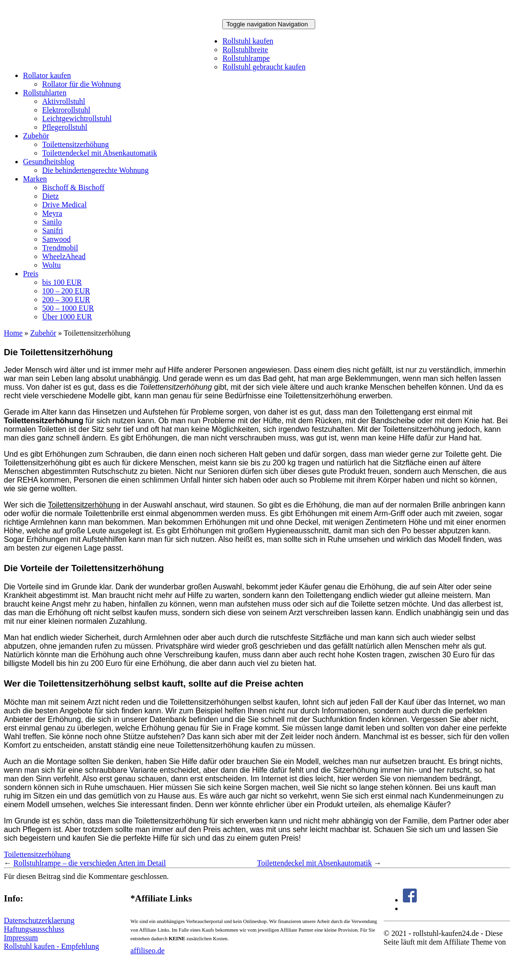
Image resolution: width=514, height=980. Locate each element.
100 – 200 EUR (66, 291)
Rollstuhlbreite (245, 50)
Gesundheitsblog (49, 162)
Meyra (52, 213)
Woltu (51, 265)
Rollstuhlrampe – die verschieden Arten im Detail (90, 863)
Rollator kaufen (47, 75)
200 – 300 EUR (66, 299)
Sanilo (52, 222)
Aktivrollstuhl (64, 101)
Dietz (51, 196)
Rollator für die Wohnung (81, 84)
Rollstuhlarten (45, 93)
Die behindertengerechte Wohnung (95, 170)
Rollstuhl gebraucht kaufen (264, 67)
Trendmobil (60, 248)
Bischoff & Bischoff (73, 187)
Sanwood (57, 239)
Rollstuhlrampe (246, 58)
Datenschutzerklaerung (39, 920)
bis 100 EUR (62, 282)
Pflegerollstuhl (65, 127)
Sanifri (53, 231)
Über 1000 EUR (67, 317)
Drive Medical (64, 205)
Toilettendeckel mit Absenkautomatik (100, 153)
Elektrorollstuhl (66, 110)
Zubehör (36, 136)
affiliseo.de (147, 951)
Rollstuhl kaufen (248, 41)
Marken (35, 179)
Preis (31, 274)
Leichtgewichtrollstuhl (77, 118)
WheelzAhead (64, 256)
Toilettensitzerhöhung (75, 144)
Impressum (21, 938)
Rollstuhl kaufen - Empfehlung (51, 946)
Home (13, 333)
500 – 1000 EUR (68, 308)
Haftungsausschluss (34, 929)
